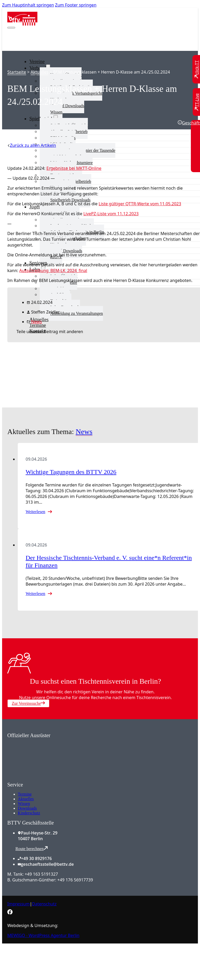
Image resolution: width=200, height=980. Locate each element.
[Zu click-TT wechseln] (197, 70)
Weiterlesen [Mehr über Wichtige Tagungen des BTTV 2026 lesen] (35, 512)
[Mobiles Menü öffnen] (11, 28)
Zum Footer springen (76, 5)
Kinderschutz (29, 813)
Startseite (17, 72)
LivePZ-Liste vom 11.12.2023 (111, 214)
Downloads (27, 808)
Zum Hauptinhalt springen (28, 5)
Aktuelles (39, 72)
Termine (25, 794)
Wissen (56, 112)
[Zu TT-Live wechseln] (197, 102)
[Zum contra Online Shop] (47, 779)
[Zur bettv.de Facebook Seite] (10, 913)
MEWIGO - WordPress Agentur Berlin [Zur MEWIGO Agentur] (43, 935)
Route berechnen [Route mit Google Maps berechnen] (32, 848)
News (36, 322)
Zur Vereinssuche (28, 703)
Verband (38, 68)
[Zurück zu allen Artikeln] (32, 145)
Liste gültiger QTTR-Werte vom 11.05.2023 (140, 204)
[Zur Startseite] (22, 24)
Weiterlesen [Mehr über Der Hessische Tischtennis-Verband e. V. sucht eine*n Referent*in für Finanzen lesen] (35, 594)
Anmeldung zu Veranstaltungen (76, 313)
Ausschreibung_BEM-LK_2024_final (53, 270)
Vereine (37, 61)
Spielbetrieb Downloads (70, 200)
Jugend (36, 207)
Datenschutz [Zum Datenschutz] (44, 904)
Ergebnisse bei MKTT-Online (74, 168)
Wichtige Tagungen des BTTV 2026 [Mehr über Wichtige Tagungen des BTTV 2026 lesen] (71, 472)
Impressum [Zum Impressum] (19, 904)
